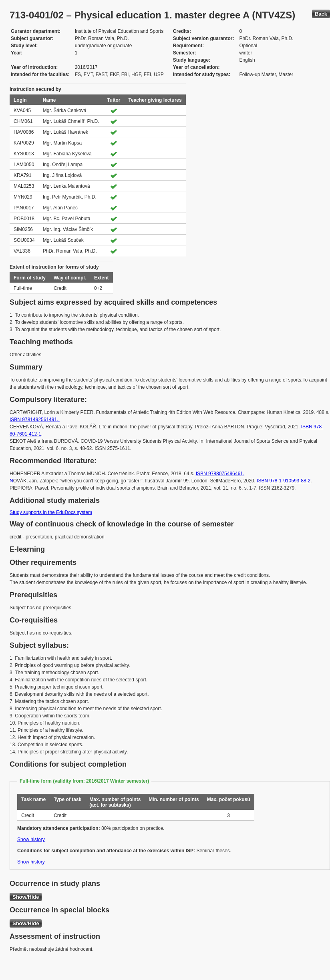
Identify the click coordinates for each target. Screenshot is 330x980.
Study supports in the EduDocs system (51, 512)
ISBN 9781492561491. (35, 420)
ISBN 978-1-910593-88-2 (284, 481)
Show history (31, 839)
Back (321, 14)
